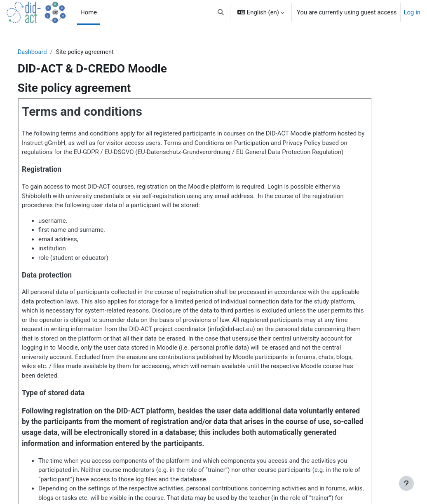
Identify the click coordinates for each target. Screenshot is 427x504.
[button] (221, 12)
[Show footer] (406, 483)
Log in (412, 12)
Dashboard (44, 52)
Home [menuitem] (89, 12)
